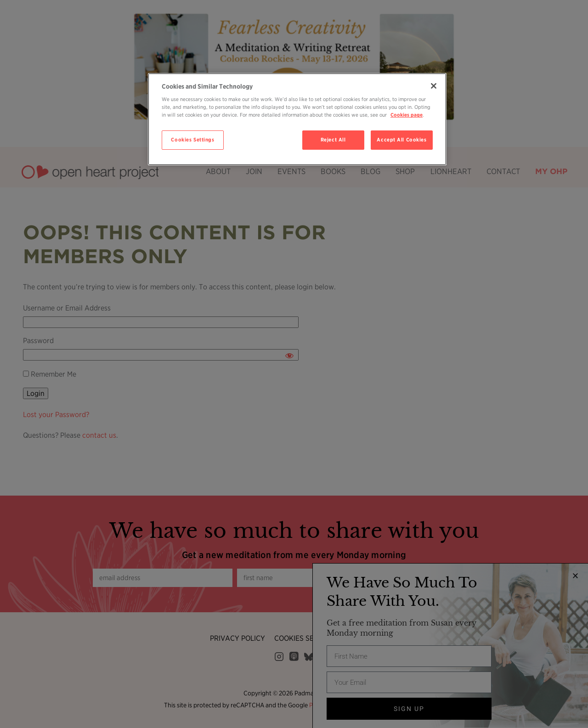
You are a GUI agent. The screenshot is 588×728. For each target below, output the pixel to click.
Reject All (333, 140)
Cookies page (407, 115)
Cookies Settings (192, 140)
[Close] (434, 86)
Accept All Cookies (401, 140)
